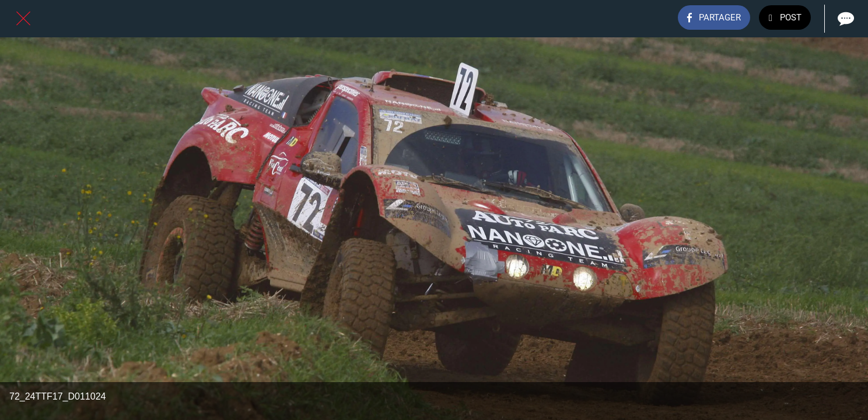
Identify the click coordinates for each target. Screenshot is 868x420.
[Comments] (845, 19)
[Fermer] (23, 19)
